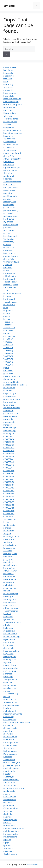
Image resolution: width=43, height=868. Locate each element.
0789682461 (9, 514)
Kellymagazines (10, 751)
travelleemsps (10, 605)
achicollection (10, 545)
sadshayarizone (10, 216)
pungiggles (8, 528)
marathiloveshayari (12, 153)
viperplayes (9, 205)
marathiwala (9, 771)
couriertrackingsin (12, 762)
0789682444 (9, 468)
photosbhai (9, 165)
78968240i (8, 356)
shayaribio (8, 734)
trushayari (8, 213)
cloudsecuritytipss (12, 408)
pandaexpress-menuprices (15, 385)
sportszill (7, 845)
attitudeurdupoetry (12, 159)
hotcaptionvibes (11, 187)
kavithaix (7, 233)
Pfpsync (7, 842)
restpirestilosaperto (12, 99)
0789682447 (9, 473)
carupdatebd (9, 127)
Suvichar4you (9, 568)
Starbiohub (8, 411)
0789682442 (9, 462)
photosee (8, 757)
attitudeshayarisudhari (14, 828)
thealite (7, 697)
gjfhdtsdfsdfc (9, 336)
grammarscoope (11, 413)
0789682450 (9, 482)
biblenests (8, 628)
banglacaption (10, 93)
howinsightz (9, 596)
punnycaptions (10, 820)
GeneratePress (33, 865)
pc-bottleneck (10, 805)
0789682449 (9, 479)
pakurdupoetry (10, 170)
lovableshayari (10, 396)
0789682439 (9, 453)
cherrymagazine (11, 728)
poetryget (8, 794)
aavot (6, 290)
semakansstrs (10, 688)
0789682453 (9, 491)
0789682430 (9, 456)
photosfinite (9, 76)
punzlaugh (8, 677)
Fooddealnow (10, 699)
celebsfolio (8, 802)
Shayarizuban (10, 113)
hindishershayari (11, 102)
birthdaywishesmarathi (14, 788)
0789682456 (9, 499)
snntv (6, 308)
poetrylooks (9, 562)
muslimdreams (10, 837)
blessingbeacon (10, 416)
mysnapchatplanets (12, 705)
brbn (6, 82)
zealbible (7, 199)
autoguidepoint (10, 679)
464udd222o (9, 328)
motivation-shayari (12, 768)
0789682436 (9, 445)
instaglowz (8, 645)
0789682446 (9, 471)
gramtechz (8, 725)
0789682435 (9, 442)
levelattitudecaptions (13, 133)
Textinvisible (9, 239)
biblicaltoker (9, 739)
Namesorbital (10, 800)
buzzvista (8, 179)
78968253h (8, 353)
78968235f (8, 348)
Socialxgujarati (10, 236)
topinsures (8, 110)
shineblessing (10, 150)
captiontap (8, 682)
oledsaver (8, 390)
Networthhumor (11, 144)
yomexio (7, 245)
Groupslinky (9, 717)
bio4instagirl (9, 279)
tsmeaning (8, 617)
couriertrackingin (11, 382)
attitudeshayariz (11, 256)
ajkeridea (8, 265)
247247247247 (10, 519)
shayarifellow (9, 259)
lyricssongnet (9, 548)
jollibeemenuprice (12, 765)
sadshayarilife (10, 720)
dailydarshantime (11, 831)
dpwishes (8, 250)
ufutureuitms (9, 576)
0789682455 (9, 496)
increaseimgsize (11, 834)
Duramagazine (10, 754)
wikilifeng (8, 116)
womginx (8, 811)
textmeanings (10, 428)
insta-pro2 (8, 296)
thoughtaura (9, 379)
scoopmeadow (10, 634)
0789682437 (9, 448)
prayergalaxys (10, 671)
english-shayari (10, 67)
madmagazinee (10, 554)
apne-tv (7, 316)
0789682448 (9, 476)
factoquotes (9, 230)
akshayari (8, 551)
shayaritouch (9, 388)
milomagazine (10, 202)
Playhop (7, 708)
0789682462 (9, 516)
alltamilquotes (10, 588)
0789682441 (9, 459)
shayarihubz (9, 648)
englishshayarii (10, 393)
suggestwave (9, 631)
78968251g (8, 350)
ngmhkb (7, 333)
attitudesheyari (10, 571)
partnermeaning (11, 210)
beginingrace (9, 190)
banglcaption (9, 253)
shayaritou (8, 173)
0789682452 (9, 488)
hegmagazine (10, 602)
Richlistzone (9, 147)
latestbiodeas (9, 825)
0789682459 (9, 508)
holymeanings (10, 402)
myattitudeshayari (12, 376)
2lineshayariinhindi (12, 622)
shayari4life (9, 156)
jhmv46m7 (8, 339)
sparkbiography (11, 196)
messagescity (9, 422)
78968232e (8, 345)
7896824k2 (8, 362)
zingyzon (7, 534)
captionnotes (9, 139)
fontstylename (10, 287)
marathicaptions (11, 285)
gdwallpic (8, 625)
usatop (7, 313)
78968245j (8, 359)
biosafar (7, 774)
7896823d (8, 342)
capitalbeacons (10, 565)
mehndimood (10, 711)
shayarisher (9, 247)
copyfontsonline (11, 668)
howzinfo (8, 556)
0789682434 (9, 439)
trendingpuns (10, 685)
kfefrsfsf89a (9, 330)
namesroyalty (10, 797)
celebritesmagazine (12, 182)
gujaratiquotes (10, 282)
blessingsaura (10, 659)
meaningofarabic (11, 742)
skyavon (7, 662)
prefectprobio (10, 142)
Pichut (6, 522)
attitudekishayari (11, 608)
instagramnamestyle (13, 714)
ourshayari (8, 371)
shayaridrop (9, 531)
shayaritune (9, 748)
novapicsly (8, 419)
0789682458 (9, 505)
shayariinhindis (10, 737)
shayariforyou (10, 785)
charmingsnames (11, 536)
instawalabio (9, 273)
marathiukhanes (11, 225)
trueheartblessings (12, 636)
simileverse (8, 574)
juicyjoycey (8, 559)
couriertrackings (11, 119)
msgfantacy (9, 242)
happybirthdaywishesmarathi (17, 722)
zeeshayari (8, 542)
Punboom (8, 425)
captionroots (9, 525)
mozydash (8, 90)
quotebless (8, 322)
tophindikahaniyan (12, 167)
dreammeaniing (11, 694)
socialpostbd (9, 107)
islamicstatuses (10, 122)
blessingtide (9, 433)
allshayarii (8, 124)
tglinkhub (8, 79)
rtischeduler (9, 814)
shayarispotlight (11, 594)
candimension (10, 791)
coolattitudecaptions (13, 104)
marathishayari (10, 665)
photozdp (8, 268)
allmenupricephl (11, 745)
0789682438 (9, 451)
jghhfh (6, 368)
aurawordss (9, 642)
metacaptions (10, 657)
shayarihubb (9, 305)
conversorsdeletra (12, 399)
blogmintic (8, 310)
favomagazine (10, 599)
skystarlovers (9, 639)
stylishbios (8, 222)
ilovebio (7, 319)
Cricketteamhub (11, 808)
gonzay (7, 691)
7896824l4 (8, 365)
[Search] (7, 54)
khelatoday (8, 84)
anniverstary (9, 760)
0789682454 (9, 493)
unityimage (8, 851)
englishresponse (11, 611)
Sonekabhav (9, 73)
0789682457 (9, 502)
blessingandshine (11, 651)
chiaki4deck (9, 582)
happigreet (8, 136)
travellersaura (10, 579)
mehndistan (9, 585)
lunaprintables (10, 405)
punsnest (8, 674)
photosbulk (8, 162)
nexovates (8, 817)
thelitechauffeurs (11, 262)
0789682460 (9, 511)
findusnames (9, 782)
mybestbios (9, 539)
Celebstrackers (10, 854)
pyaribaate (8, 373)
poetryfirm (8, 731)
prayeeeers (8, 654)
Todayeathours (10, 702)
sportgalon (8, 848)
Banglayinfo (9, 70)
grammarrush (10, 207)
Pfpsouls (7, 840)
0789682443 (9, 465)
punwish (7, 823)
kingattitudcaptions (12, 130)
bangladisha (9, 96)
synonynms (9, 619)
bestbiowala (9, 219)
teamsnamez (9, 184)
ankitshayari (9, 777)
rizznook (7, 591)
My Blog (9, 6)
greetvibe (8, 227)
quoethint (8, 325)
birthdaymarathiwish (13, 293)
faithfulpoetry (10, 276)
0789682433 (9, 436)
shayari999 (8, 87)
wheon (6, 270)
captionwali (9, 176)
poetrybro (8, 193)
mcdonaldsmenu (11, 780)
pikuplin (7, 614)
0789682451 (9, 485)
